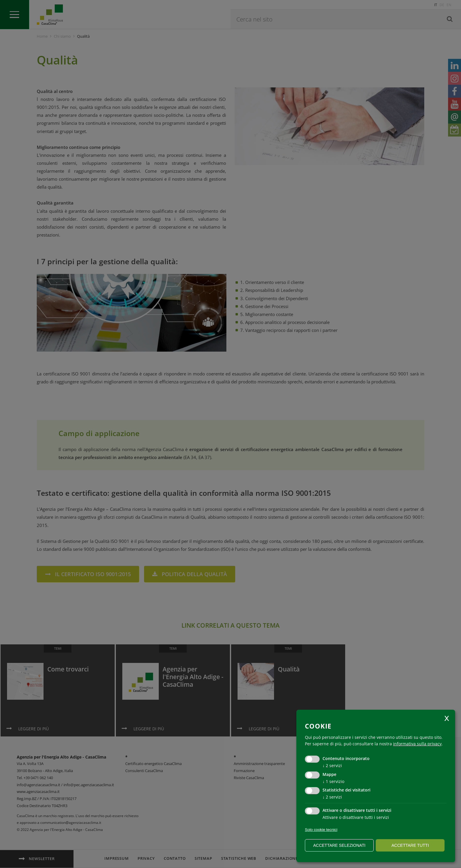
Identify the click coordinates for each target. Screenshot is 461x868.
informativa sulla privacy (417, 744)
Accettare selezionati (339, 845)
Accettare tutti (410, 845)
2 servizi (332, 765)
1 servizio (333, 781)
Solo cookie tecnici (321, 830)
